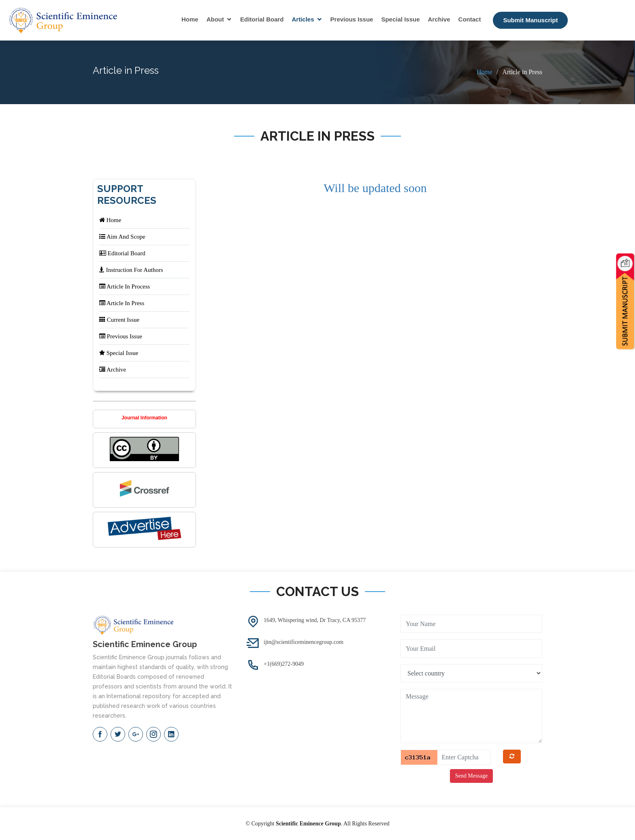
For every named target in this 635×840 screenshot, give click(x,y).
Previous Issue (352, 19)
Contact (470, 19)
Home (190, 19)
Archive (439, 19)
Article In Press (122, 303)
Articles (303, 19)
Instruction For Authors (131, 270)
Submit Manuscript (530, 20)
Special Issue (400, 19)
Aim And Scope (122, 237)
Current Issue (119, 320)
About (215, 19)
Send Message (472, 776)
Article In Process (125, 286)
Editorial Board (262, 19)
